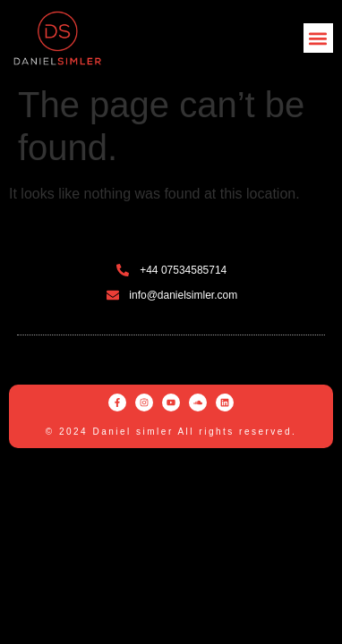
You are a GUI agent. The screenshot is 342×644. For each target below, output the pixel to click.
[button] (318, 38)
